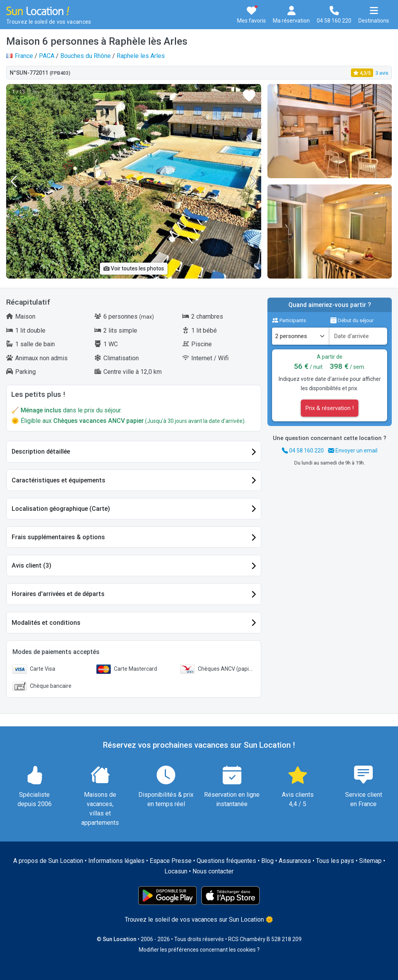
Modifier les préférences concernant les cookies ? (199, 950)
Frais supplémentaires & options (58, 537)
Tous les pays (335, 861)
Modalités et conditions (46, 623)
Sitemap (370, 861)
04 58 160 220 (303, 451)
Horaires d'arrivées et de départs (58, 594)
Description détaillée (41, 451)
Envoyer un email (353, 451)
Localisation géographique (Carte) (61, 509)
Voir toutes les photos (134, 268)
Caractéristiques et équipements (58, 480)
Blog (267, 861)
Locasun (176, 871)
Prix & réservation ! (330, 408)
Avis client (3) (31, 565)
